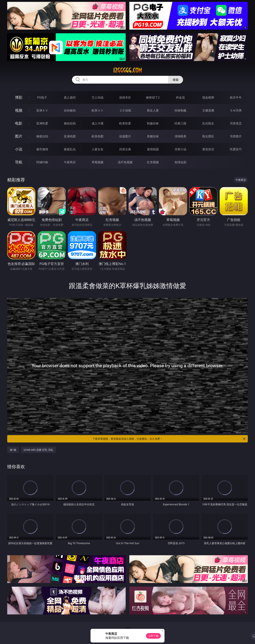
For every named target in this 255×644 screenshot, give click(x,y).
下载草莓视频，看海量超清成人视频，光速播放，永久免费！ (169, 439)
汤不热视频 (125, 162)
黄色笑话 (208, 149)
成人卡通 (98, 123)
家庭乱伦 (70, 149)
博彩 (19, 97)
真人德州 (70, 97)
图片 (19, 136)
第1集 (13, 450)
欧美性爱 (125, 123)
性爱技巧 (236, 149)
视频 (19, 110)
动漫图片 (125, 136)
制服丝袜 (153, 123)
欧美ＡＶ (98, 110)
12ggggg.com (127, 70)
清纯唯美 (180, 136)
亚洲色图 (70, 136)
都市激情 (42, 149)
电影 (19, 123)
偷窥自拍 (42, 136)
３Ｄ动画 (125, 110)
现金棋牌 (208, 97)
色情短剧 (180, 162)
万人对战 (98, 97)
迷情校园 (153, 149)
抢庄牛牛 (236, 97)
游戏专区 (125, 97)
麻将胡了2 (153, 97)
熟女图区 (208, 136)
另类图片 (236, 136)
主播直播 (208, 110)
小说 (19, 149)
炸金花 (180, 97)
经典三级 (180, 123)
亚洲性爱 (42, 123)
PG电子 (42, 97)
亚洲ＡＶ (42, 110)
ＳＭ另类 (236, 110)
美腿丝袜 (153, 136)
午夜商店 (70, 162)
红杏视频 (153, 162)
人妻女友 (98, 149)
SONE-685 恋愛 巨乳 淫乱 (38, 450)
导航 (19, 162)
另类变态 (236, 123)
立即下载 (153, 636)
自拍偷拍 (70, 110)
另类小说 (180, 149)
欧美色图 (98, 136)
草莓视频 (98, 162)
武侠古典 (125, 149)
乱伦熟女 (208, 123)
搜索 (176, 80)
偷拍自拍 (70, 123)
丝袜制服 (180, 110)
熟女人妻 (153, 110)
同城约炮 (42, 162)
